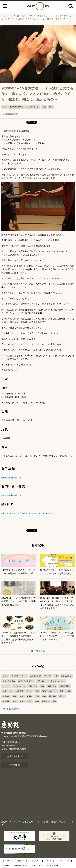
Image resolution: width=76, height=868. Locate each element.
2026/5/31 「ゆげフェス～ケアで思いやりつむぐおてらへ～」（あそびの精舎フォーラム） (57, 636)
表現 (44, 107)
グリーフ (47, 676)
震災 (54, 701)
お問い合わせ (15, 756)
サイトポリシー (52, 866)
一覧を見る (38, 651)
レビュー (6, 686)
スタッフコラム (9, 681)
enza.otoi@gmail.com (12, 477)
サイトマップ (37, 866)
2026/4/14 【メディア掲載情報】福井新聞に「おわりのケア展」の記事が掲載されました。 (19, 601)
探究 (15, 696)
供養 (5, 691)
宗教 (37, 691)
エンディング (35, 676)
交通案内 (15, 765)
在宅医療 (20, 691)
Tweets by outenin (10, 709)
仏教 (42, 686)
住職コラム (52, 686)
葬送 (15, 701)
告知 (5, 107)
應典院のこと (22, 861)
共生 (11, 691)
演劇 (44, 696)
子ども (29, 691)
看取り (62, 696)
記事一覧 (20, 16)
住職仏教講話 (64, 686)
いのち (5, 676)
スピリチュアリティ (26, 681)
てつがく (15, 676)
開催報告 (46, 701)
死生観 (29, 696)
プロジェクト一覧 (63, 861)
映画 (22, 696)
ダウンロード (42, 681)
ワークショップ (33, 107)
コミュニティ (66, 676)
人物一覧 (6, 866)
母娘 (37, 696)
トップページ (7, 16)
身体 (51, 107)
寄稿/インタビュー (49, 691)
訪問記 (29, 701)
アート (24, 676)
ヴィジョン (36, 861)
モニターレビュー (58, 681)
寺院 (61, 691)
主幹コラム (33, 686)
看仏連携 (53, 696)
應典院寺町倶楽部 (17, 107)
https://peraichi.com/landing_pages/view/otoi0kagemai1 (28, 513)
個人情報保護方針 (21, 866)
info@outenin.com (17, 749)
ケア (56, 676)
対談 (68, 691)
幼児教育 (6, 696)
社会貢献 (6, 701)
